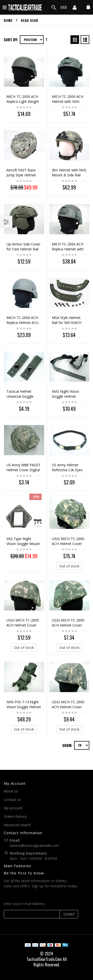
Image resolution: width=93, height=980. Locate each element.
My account (13, 808)
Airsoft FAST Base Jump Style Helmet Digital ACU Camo (21, 175)
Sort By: (11, 39)
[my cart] (88, 7)
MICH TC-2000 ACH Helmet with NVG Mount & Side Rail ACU (68, 104)
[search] (54, 7)
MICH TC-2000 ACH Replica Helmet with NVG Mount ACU (68, 249)
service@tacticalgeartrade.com (34, 845)
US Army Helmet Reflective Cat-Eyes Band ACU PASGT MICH (67, 472)
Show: (67, 745)
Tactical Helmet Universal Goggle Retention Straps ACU (24, 396)
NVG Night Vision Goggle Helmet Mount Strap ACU (66, 396)
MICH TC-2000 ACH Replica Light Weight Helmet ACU (23, 101)
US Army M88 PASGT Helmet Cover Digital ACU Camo (24, 470)
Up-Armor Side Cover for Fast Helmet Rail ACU (23, 249)
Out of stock (69, 566)
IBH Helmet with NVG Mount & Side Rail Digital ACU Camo (69, 175)
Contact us (12, 800)
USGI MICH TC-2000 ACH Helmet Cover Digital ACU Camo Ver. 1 (23, 628)
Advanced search (17, 825)
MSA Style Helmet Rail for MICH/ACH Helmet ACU (67, 323)
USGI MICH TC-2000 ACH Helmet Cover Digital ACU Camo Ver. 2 (68, 546)
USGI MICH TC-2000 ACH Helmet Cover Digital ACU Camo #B (69, 707)
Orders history (15, 816)
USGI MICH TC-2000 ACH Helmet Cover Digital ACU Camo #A (69, 625)
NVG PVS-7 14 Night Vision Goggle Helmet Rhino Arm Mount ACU (24, 709)
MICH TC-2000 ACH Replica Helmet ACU (22, 320)
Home (8, 20)
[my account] (75, 8)
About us (11, 791)
